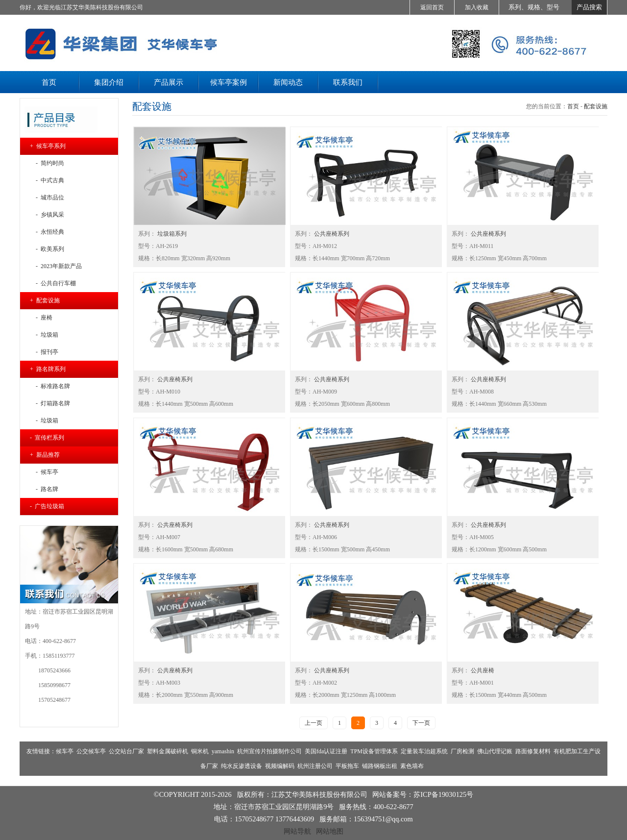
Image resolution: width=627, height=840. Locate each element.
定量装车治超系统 (424, 751)
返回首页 (432, 7)
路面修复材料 (533, 751)
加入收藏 (477, 7)
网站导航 (297, 831)
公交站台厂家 (126, 751)
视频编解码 (280, 766)
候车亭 (65, 751)
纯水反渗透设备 (241, 766)
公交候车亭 (91, 751)
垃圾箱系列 (171, 234)
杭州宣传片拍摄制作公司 (269, 751)
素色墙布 (412, 766)
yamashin (223, 751)
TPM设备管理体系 (374, 751)
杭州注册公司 (315, 766)
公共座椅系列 (331, 234)
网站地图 (330, 831)
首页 (573, 106)
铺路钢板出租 (380, 766)
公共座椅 (482, 670)
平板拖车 (347, 766)
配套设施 (596, 106)
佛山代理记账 (495, 751)
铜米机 (200, 751)
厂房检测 (462, 751)
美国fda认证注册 (326, 751)
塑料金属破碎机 (168, 751)
